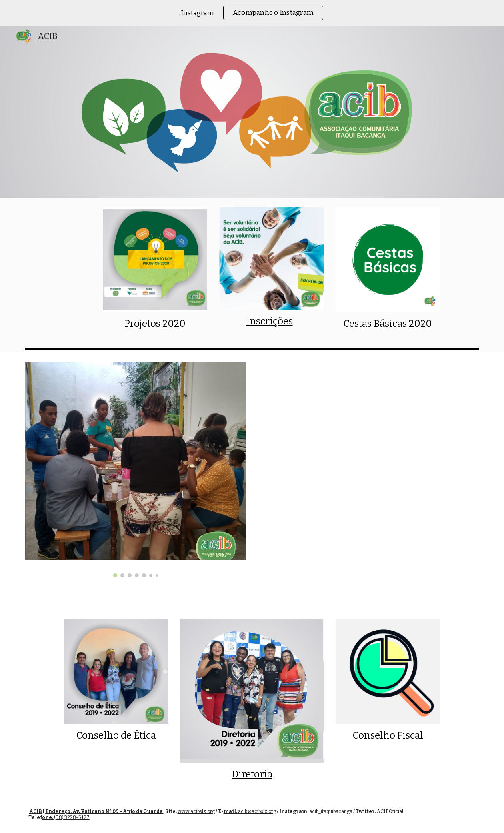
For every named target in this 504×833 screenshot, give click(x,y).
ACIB (36, 811)
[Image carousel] (136, 470)
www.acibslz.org (196, 811)
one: (48, 817)
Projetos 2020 (155, 324)
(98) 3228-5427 (72, 817)
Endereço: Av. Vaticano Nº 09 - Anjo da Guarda (104, 811)
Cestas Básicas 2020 (388, 324)
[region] (252, 13)
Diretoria (252, 774)
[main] (155, 324)
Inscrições (270, 321)
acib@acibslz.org (257, 811)
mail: (231, 811)
